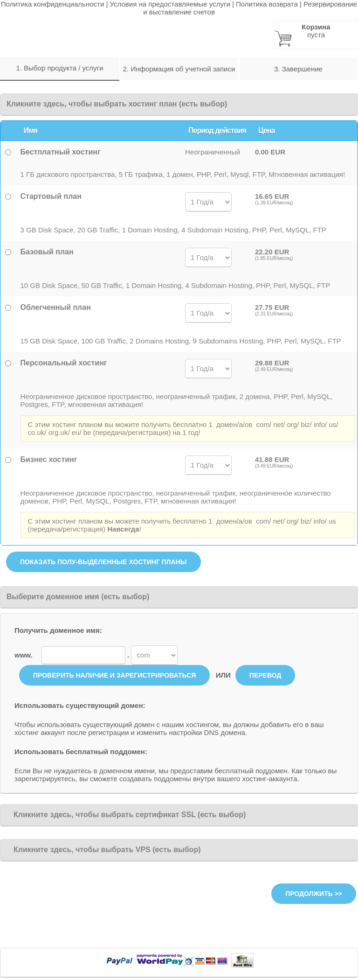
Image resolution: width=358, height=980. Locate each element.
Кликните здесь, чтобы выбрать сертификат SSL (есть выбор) (126, 815)
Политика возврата (267, 4)
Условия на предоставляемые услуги (170, 4)
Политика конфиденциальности (52, 4)
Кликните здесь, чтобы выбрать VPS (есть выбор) (103, 850)
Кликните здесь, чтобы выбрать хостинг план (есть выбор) (117, 104)
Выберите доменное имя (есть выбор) (78, 597)
